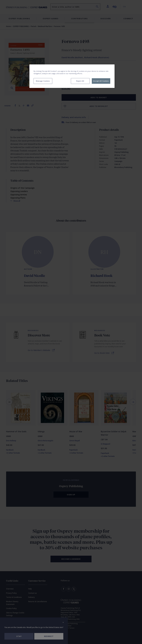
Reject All (80, 81)
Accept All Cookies (101, 81)
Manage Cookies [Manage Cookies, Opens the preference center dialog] (43, 81)
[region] (72, 76)
